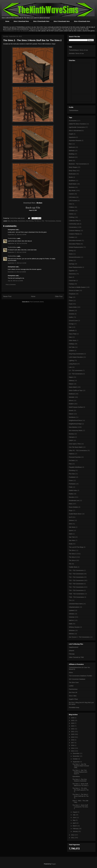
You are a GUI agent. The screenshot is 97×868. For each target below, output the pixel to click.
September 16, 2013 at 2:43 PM (17, 235)
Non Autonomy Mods (75, 430)
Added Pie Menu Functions (77, 124)
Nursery (71, 434)
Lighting (71, 360)
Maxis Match (73, 387)
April (74, 823)
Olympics (72, 437)
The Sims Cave (74, 682)
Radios (71, 494)
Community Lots (74, 224)
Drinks (71, 261)
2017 (73, 743)
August (75, 812)
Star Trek (72, 537)
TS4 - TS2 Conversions (76, 587)
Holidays (72, 344)
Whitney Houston (74, 627)
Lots (70, 367)
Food (71, 304)
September (76, 762)
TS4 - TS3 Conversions (76, 590)
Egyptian (72, 271)
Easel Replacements (75, 267)
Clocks (71, 214)
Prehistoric (72, 484)
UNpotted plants (74, 607)
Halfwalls (72, 331)
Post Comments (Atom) (37, 302)
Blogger (53, 864)
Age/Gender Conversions (77, 127)
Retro (71, 504)
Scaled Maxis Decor (75, 514)
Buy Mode (14, 221)
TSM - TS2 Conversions (76, 594)
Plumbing (72, 470)
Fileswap (72, 654)
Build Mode (72, 184)
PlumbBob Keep (74, 707)
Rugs (71, 510)
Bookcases (72, 174)
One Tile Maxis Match (76, 447)
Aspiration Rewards (75, 141)
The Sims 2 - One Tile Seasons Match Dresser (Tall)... (81, 766)
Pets (70, 464)
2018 (73, 740)
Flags (71, 297)
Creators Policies (74, 234)
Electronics (72, 274)
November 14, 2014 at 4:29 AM (17, 272)
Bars (9, 221)
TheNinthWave (12, 238)
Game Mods (73, 307)
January (75, 831)
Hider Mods (73, 340)
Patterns (72, 454)
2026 (73, 718)
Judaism (72, 351)
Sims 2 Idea (73, 696)
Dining (71, 251)
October (75, 759)
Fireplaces (72, 294)
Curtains (72, 237)
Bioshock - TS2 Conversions (78, 164)
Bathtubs (72, 151)
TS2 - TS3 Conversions (76, 574)
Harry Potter (73, 334)
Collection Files (74, 221)
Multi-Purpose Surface (76, 407)
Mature (71, 384)
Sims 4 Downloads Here (82, 21)
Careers (71, 194)
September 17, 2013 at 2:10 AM (17, 252)
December (76, 753)
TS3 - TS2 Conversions (48, 221)
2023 (73, 726)
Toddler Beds (73, 567)
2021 (73, 732)
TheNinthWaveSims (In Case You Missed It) (16, 31)
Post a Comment (11, 285)
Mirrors (71, 401)
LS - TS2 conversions (76, 370)
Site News (72, 527)
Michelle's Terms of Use (76, 53)
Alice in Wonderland (75, 131)
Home (7, 21)
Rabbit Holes (73, 490)
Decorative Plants (74, 244)
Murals (71, 410)
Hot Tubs (72, 347)
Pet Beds (72, 460)
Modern (71, 404)
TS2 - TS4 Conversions (76, 577)
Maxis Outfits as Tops (76, 390)
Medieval (72, 394)
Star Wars (72, 540)
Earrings (72, 264)
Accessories (73, 121)
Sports (71, 530)
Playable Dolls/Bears (75, 467)
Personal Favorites (75, 457)
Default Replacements (76, 247)
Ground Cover (73, 321)
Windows (72, 630)
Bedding (71, 154)
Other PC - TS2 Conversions (78, 451)
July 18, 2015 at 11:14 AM (15, 281)
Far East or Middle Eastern (77, 287)
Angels (71, 134)
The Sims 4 (72, 560)
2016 (73, 745)
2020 (73, 734)
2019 (73, 737)
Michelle (71, 397)
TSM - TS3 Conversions (76, 597)
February (76, 829)
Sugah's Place (73, 699)
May (74, 820)
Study (71, 544)
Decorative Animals (75, 240)
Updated (72, 610)
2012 (73, 835)
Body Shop (72, 171)
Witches (71, 634)
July (74, 815)
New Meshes (30, 221)
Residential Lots (74, 500)
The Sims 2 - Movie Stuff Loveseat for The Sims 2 (80, 807)
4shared (71, 651)
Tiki (70, 564)
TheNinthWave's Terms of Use (78, 50)
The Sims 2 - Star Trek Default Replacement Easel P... (80, 772)
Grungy (71, 324)
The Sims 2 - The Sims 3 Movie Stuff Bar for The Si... (80, 796)
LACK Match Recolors (76, 357)
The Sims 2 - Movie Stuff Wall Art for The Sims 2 (80, 785)
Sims (70, 524)
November (76, 756)
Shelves (71, 520)
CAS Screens (73, 201)
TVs (70, 600)
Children (72, 207)
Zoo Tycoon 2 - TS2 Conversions (79, 637)
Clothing (71, 217)
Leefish (71, 686)
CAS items (72, 197)
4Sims (71, 673)
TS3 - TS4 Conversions (76, 584)
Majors (71, 377)
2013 (73, 751)
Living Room (73, 364)
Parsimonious (73, 689)
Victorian (59, 221)
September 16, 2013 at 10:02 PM (17, 243)
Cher (70, 204)
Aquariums (72, 137)
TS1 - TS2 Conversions (76, 570)
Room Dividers (74, 507)
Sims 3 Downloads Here (62, 21)
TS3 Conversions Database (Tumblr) (80, 676)
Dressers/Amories (75, 257)
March (75, 826)
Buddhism (72, 181)
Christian (72, 211)
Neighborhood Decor (75, 420)
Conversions (22, 221)
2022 (73, 729)
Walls (71, 624)
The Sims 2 (38, 221)
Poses (71, 480)
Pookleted (72, 477)
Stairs (71, 534)
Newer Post (7, 296)
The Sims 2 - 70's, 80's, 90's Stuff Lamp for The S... (81, 790)
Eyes (70, 277)
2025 (73, 720)
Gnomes (72, 314)
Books (71, 177)
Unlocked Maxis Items (76, 604)
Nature (71, 414)
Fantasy (71, 284)
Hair (70, 327)
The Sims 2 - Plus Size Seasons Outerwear (80, 780)
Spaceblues (76, 776)
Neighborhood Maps (75, 424)
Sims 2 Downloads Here (41, 21)
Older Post (59, 296)
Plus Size (72, 474)
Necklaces (72, 417)
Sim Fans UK (73, 692)
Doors (71, 254)
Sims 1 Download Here (21, 21)
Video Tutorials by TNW (76, 657)
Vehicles (72, 614)
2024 (73, 723)
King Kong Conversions (76, 354)
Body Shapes (73, 167)
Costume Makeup (74, 231)
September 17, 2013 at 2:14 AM (17, 263)
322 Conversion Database (77, 679)
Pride (71, 487)
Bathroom (72, 147)
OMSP (71, 440)
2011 (73, 838)
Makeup (71, 381)
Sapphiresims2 (74, 647)
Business (72, 187)
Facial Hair (72, 281)
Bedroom (72, 157)
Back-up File (33, 208)
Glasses (71, 311)
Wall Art (71, 620)
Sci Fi (71, 517)
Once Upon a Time (75, 444)
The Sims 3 (72, 557)
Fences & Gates (74, 290)
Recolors (72, 497)
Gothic (71, 317)
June (74, 818)
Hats (70, 337)
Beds (71, 161)
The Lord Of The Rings (76, 547)
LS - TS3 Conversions (76, 374)
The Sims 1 (72, 550)
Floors (71, 301)
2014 (73, 748)
